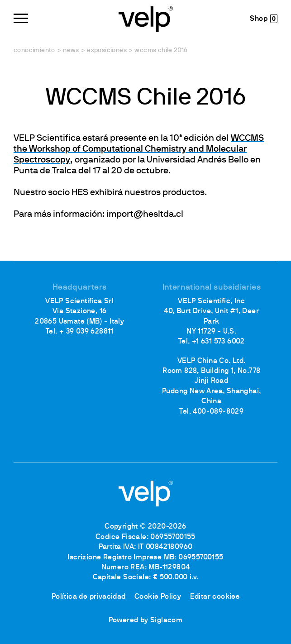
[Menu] (21, 18)
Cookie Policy (158, 597)
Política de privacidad (89, 597)
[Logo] (146, 18)
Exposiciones (107, 50)
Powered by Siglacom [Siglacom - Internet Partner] (146, 620)
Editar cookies (215, 597)
